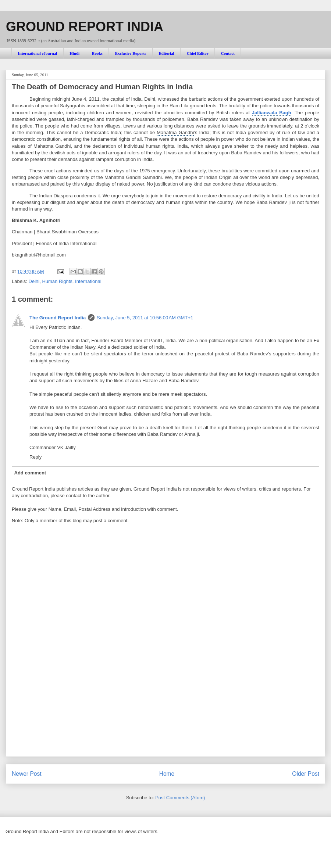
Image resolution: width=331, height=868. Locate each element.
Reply (35, 457)
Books (97, 53)
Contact (228, 53)
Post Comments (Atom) (180, 798)
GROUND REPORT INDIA (85, 27)
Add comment (30, 473)
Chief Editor (198, 53)
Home (167, 774)
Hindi (74, 53)
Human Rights (57, 281)
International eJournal (38, 53)
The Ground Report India (58, 318)
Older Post (306, 774)
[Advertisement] (165, 723)
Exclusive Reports (131, 53)
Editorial (166, 53)
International (88, 281)
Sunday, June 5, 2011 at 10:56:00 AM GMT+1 (145, 318)
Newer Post (27, 774)
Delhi (34, 281)
